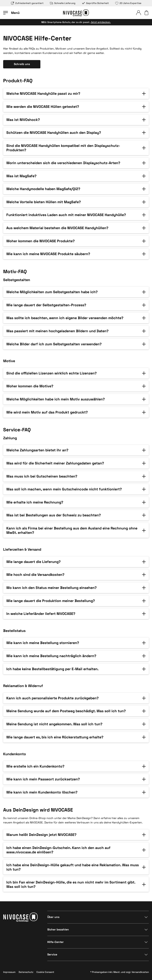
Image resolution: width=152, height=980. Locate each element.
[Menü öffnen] (11, 13)
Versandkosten (140, 972)
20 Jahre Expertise (128, 3)
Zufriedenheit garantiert (27, 3)
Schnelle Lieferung (63, 3)
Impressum (9, 972)
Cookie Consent (45, 972)
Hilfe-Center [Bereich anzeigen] (56, 942)
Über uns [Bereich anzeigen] (53, 917)
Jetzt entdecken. (101, 22)
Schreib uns (22, 64)
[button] (76, 94)
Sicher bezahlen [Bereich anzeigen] (58, 929)
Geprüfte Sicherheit (95, 3)
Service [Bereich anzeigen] (52, 954)
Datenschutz (26, 972)
